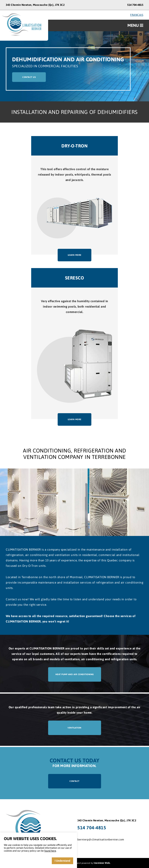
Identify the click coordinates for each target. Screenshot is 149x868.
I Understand (62, 861)
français (137, 15)
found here (50, 851)
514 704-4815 (135, 5)
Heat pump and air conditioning (75, 674)
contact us (29, 77)
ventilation (74, 728)
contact (74, 781)
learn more (75, 255)
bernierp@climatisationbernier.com (101, 839)
